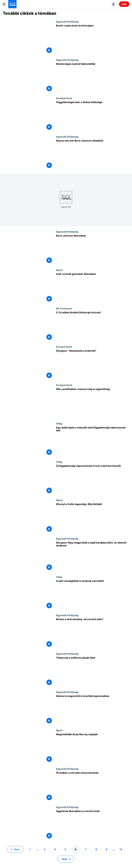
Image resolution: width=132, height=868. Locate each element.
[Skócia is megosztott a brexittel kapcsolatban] (93, 710)
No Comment (64, 308)
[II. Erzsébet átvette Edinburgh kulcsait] (93, 326)
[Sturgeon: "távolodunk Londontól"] (93, 364)
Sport (59, 270)
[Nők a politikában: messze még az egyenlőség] (93, 403)
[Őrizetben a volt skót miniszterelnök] (93, 786)
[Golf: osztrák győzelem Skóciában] (93, 288)
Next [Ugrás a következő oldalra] (65, 859)
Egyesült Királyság (67, 21)
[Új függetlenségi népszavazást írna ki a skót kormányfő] (93, 480)
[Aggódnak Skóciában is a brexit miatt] (93, 825)
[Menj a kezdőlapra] (12, 4)
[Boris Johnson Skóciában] (93, 249)
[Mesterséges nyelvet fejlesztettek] (93, 78)
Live (124, 4)
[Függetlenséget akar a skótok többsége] (93, 116)
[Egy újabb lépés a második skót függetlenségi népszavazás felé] (93, 441)
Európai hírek (64, 98)
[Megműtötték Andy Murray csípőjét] (93, 748)
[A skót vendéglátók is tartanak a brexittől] (93, 595)
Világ (59, 423)
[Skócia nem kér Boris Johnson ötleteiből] (93, 154)
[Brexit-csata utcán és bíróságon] (93, 39)
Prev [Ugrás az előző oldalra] (17, 849)
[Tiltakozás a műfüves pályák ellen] (93, 671)
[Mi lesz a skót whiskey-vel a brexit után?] (93, 633)
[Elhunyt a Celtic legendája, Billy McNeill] (93, 518)
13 (121, 849)
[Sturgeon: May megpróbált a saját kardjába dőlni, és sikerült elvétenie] (93, 556)
